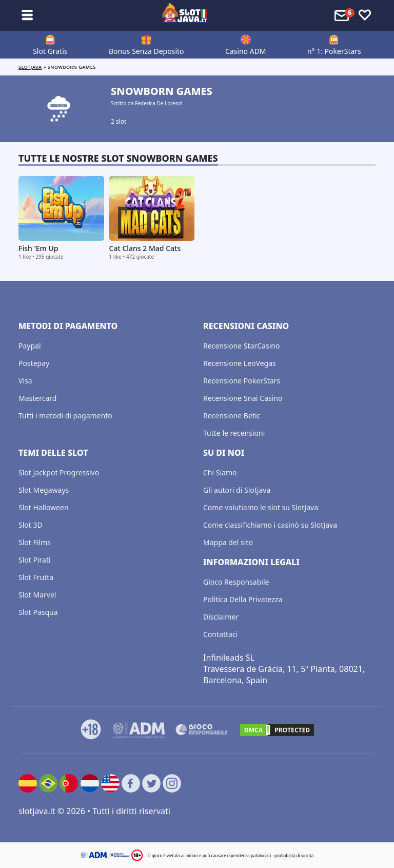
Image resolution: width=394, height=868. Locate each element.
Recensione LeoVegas (240, 363)
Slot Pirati (35, 560)
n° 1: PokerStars (334, 51)
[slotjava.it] (185, 15)
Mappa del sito (228, 542)
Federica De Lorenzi (159, 103)
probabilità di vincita (294, 855)
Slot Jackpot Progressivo (59, 472)
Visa (25, 381)
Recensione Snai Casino (243, 398)
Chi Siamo (220, 472)
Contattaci (220, 634)
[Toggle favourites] (365, 15)
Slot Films (35, 542)
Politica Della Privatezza (243, 599)
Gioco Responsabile (236, 582)
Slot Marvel (37, 595)
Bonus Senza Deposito (146, 51)
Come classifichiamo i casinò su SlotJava (270, 525)
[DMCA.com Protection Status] (277, 730)
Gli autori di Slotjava (237, 490)
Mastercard (37, 398)
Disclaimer (221, 617)
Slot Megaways (44, 490)
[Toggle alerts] (343, 15)
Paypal (30, 346)
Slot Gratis (50, 51)
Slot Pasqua (38, 612)
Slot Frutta (36, 577)
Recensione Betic (232, 416)
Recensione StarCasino (241, 346)
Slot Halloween (44, 507)
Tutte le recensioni (234, 433)
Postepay (34, 363)
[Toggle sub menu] (27, 15)
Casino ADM (246, 51)
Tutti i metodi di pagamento (65, 416)
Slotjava (30, 67)
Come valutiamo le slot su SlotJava (261, 507)
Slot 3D (31, 525)
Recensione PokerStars (242, 381)
